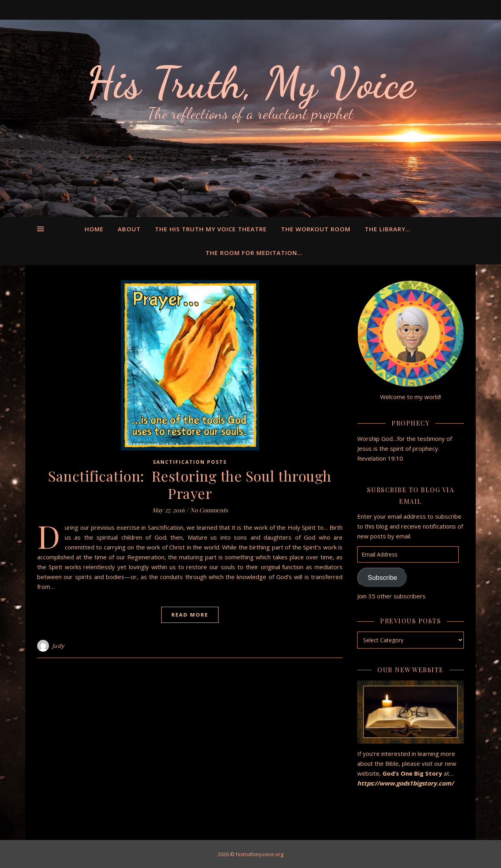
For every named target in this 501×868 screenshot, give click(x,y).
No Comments (209, 510)
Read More (190, 615)
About (129, 229)
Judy (58, 646)
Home (94, 229)
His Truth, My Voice (250, 83)
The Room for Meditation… (254, 253)
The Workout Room (316, 229)
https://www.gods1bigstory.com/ (406, 783)
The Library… (388, 229)
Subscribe (382, 578)
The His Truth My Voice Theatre (211, 229)
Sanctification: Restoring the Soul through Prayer (190, 484)
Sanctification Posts (190, 462)
